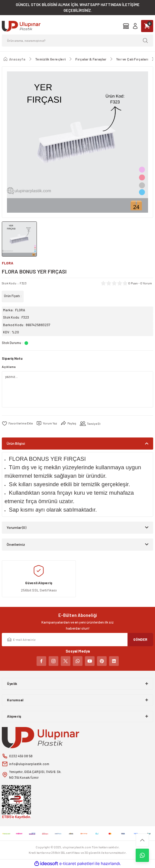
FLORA (20, 310)
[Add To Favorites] (17, 423)
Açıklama (9, 367)
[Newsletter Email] (77, 640)
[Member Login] (135, 26)
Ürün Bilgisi (16, 443)
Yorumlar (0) (16, 527)
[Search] (77, 41)
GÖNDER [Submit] (140, 639)
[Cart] (147, 26)
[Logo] (21, 26)
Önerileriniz (16, 544)
